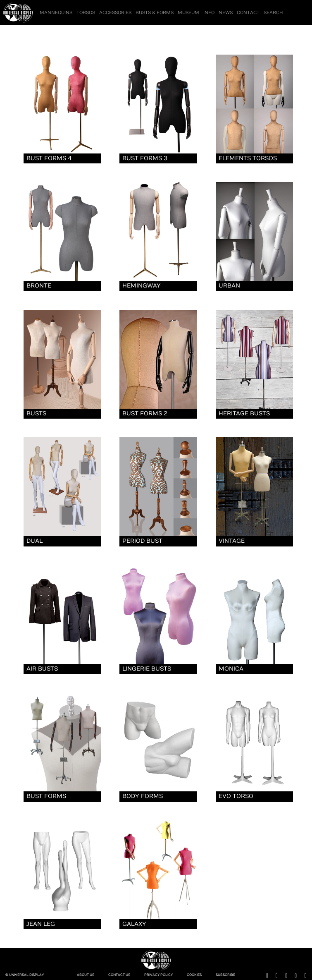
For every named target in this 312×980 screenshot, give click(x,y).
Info (209, 13)
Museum (188, 13)
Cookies (194, 975)
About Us (86, 975)
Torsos (86, 13)
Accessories (115, 13)
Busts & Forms (155, 13)
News (226, 13)
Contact (248, 13)
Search (273, 13)
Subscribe (225, 975)
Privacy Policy (158, 975)
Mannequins (56, 13)
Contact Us (119, 975)
